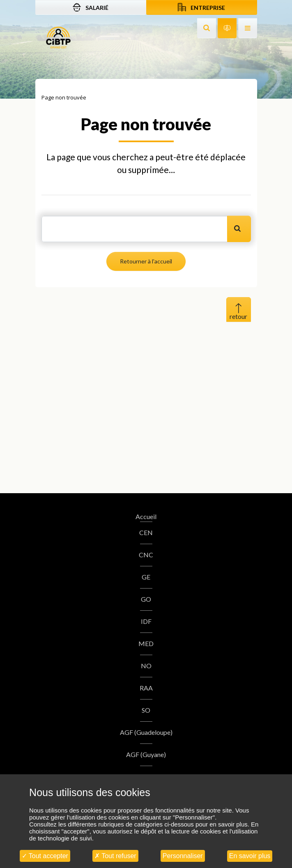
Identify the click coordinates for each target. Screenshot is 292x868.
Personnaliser (183, 856)
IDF (146, 621)
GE (146, 577)
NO (146, 666)
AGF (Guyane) (146, 754)
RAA (146, 688)
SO (146, 710)
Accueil (146, 516)
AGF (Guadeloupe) (146, 732)
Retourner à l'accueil (146, 261)
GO (146, 599)
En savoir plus (250, 856)
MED (146, 643)
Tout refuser (115, 856)
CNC (146, 555)
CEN (146, 532)
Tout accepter (45, 856)
